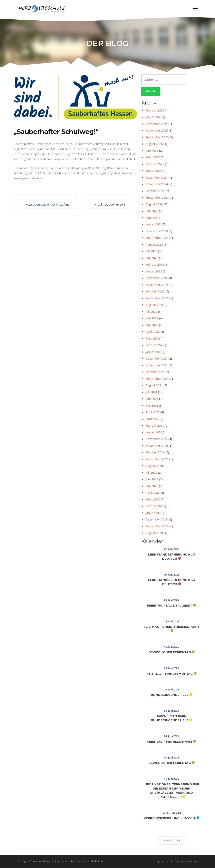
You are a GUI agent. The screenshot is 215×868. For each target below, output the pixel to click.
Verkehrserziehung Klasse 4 (169, 818)
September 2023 (157, 238)
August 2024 (154, 204)
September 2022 (157, 298)
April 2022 (152, 332)
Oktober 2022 (155, 291)
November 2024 (157, 184)
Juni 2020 (152, 479)
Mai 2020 (152, 486)
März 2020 (153, 499)
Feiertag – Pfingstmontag (170, 674)
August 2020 (154, 466)
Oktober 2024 (155, 191)
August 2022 (154, 305)
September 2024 (157, 198)
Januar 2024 (154, 224)
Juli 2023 (151, 251)
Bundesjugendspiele (170, 695)
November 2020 (157, 446)
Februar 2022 (155, 345)
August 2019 (154, 533)
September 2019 (157, 526)
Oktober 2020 (155, 452)
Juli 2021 (151, 392)
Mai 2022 (152, 325)
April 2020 (152, 493)
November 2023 (157, 231)
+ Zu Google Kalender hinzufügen (50, 205)
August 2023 (154, 245)
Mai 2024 (152, 211)
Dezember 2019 (156, 519)
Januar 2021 (154, 432)
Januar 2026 (154, 117)
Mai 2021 (152, 406)
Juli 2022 (151, 312)
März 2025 (153, 157)
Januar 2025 (154, 171)
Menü (195, 8)
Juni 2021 (152, 399)
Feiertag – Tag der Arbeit (169, 606)
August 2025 (154, 144)
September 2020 (157, 459)
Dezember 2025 (156, 124)
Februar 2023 (155, 265)
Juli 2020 (151, 473)
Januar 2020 (154, 513)
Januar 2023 (154, 271)
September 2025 (157, 137)
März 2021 (153, 419)
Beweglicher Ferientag (170, 653)
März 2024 (153, 218)
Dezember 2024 (156, 178)
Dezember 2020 (156, 439)
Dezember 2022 (156, 278)
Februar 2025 (155, 164)
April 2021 (152, 412)
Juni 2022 (152, 318)
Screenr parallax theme (162, 862)
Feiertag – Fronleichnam (170, 742)
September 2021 (157, 379)
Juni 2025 (152, 151)
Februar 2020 (155, 506)
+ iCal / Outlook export (109, 205)
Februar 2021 (155, 426)
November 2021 (157, 365)
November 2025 (157, 131)
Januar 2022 (154, 352)
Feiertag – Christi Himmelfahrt (172, 627)
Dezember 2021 (156, 359)
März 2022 (153, 339)
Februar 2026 (155, 111)
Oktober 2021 (155, 372)
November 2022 (157, 285)
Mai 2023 (152, 258)
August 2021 (154, 385)
